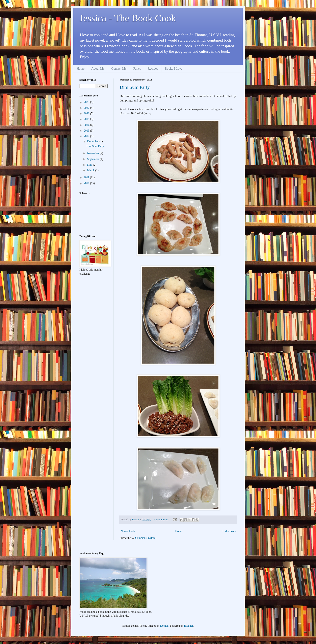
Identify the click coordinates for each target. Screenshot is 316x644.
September (93, 159)
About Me (98, 68)
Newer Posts (128, 531)
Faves (137, 68)
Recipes (153, 68)
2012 (87, 136)
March (91, 170)
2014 (87, 125)
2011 (87, 177)
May (90, 165)
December (93, 141)
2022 (87, 108)
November (93, 153)
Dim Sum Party (135, 87)
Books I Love (174, 68)
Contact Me (119, 68)
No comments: (162, 520)
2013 (87, 131)
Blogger (188, 626)
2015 (87, 119)
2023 (87, 102)
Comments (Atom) (146, 538)
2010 (87, 183)
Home (81, 68)
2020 (87, 113)
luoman (164, 626)
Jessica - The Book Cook (128, 18)
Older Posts (229, 531)
